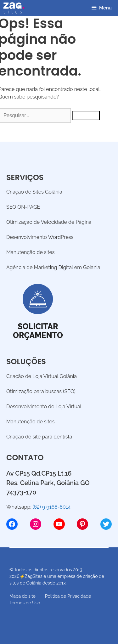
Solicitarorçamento (38, 331)
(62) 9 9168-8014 (51, 507)
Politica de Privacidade (68, 596)
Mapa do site (22, 596)
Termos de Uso (25, 603)
